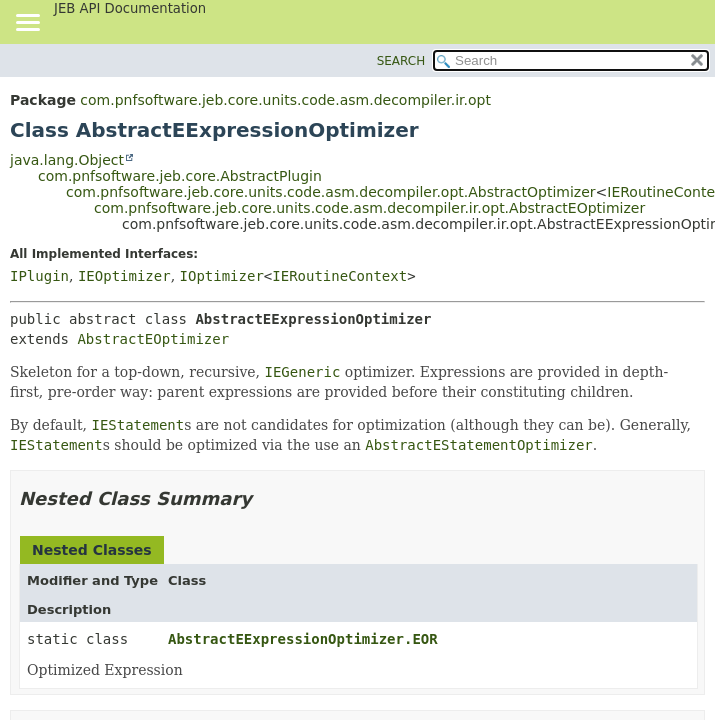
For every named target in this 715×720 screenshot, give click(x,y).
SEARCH (401, 61)
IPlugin (39, 276)
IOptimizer (222, 276)
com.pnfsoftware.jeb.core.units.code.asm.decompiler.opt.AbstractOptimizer (331, 192)
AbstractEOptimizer (153, 339)
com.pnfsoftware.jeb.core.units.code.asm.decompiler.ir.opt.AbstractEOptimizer (369, 208)
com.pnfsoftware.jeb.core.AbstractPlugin (180, 176)
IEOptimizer (124, 276)
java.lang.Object (67, 160)
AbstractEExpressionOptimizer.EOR (303, 639)
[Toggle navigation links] (27, 24)
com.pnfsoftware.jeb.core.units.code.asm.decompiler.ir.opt (285, 100)
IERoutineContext (339, 276)
